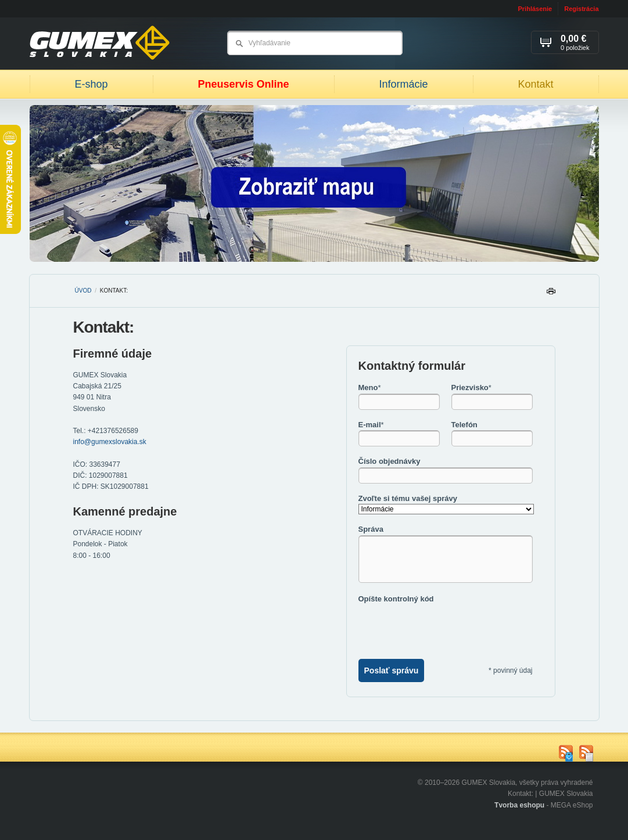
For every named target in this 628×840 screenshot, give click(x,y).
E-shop (91, 84)
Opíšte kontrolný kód (396, 599)
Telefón (464, 425)
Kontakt (535, 84)
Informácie (403, 84)
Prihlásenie (535, 9)
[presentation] (447, 627)
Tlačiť (551, 294)
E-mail (371, 425)
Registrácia (581, 9)
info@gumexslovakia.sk (110, 442)
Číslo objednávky (390, 461)
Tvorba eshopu (519, 805)
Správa (371, 529)
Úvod (83, 291)
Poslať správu (392, 670)
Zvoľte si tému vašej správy (408, 498)
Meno (370, 387)
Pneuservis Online (243, 84)
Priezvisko (471, 387)
